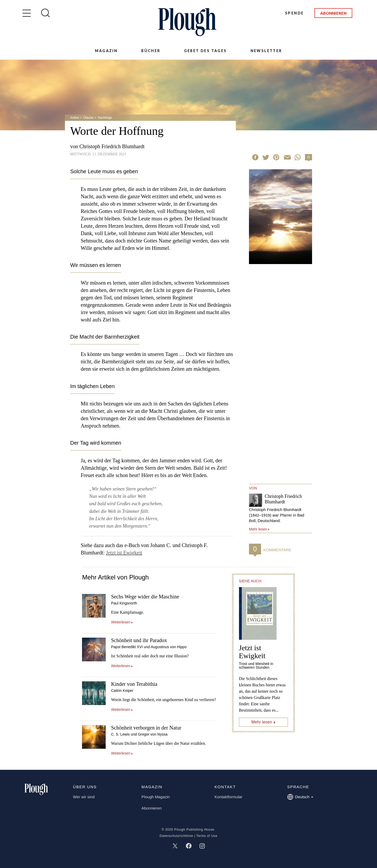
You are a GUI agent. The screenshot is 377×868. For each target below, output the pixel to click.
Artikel (75, 118)
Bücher (151, 51)
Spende (294, 13)
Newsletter (266, 51)
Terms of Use (207, 836)
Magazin (106, 51)
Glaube (88, 118)
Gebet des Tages (205, 51)
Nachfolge (105, 118)
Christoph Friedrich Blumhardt (112, 146)
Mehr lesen (262, 722)
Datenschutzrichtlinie (176, 836)
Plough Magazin (156, 797)
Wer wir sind (84, 797)
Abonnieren (333, 13)
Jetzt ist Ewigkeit (124, 553)
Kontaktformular (228, 797)
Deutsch (300, 797)
